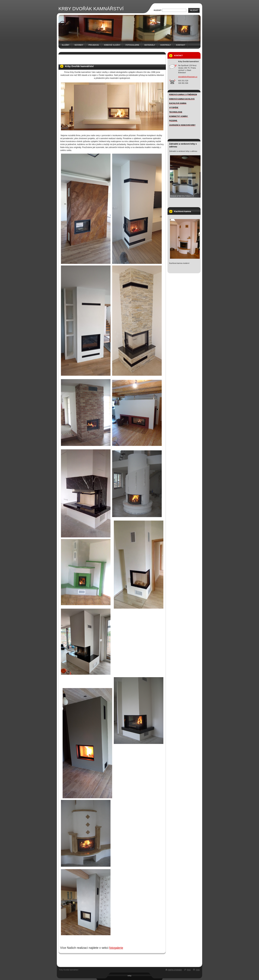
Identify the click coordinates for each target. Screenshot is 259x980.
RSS (189, 970)
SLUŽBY (66, 45)
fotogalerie (116, 948)
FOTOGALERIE (132, 45)
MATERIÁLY (150, 45)
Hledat (194, 10)
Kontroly (166, 45)
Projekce (94, 45)
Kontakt (181, 45)
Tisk (198, 970)
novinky (79, 45)
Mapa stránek (175, 970)
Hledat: (158, 10)
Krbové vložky (112, 45)
